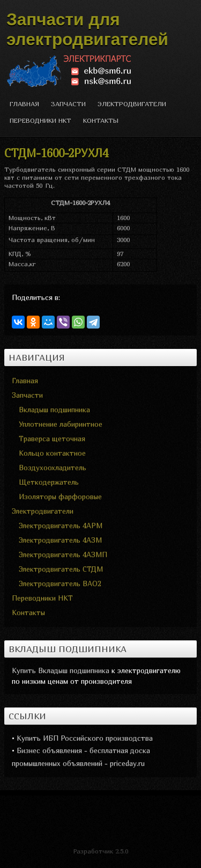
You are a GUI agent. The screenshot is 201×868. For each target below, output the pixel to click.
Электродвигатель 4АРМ (61, 526)
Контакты (101, 121)
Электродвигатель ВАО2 (60, 583)
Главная (24, 104)
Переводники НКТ (40, 121)
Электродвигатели (132, 104)
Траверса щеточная (52, 439)
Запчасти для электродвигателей (87, 29)
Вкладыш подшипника (54, 410)
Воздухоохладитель (53, 468)
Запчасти (68, 104)
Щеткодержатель (49, 482)
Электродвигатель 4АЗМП (63, 555)
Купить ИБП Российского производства (85, 738)
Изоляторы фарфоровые (60, 497)
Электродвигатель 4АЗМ (60, 540)
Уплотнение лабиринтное (61, 424)
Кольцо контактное (52, 453)
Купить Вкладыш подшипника (61, 670)
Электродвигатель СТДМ (61, 569)
